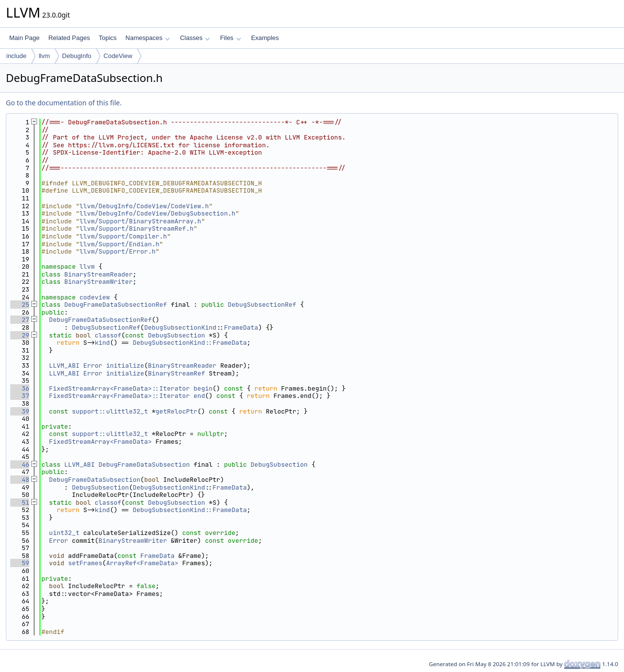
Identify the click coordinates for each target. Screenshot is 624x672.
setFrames (85, 563)
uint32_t (64, 533)
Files (230, 38)
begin (203, 388)
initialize (125, 366)
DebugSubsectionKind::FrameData (190, 343)
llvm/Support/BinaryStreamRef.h (136, 228)
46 (20, 464)
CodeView (118, 56)
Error (93, 366)
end (199, 396)
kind (102, 343)
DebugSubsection (177, 335)
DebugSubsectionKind (180, 327)
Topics (107, 38)
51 (20, 503)
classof (108, 335)
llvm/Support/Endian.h (119, 244)
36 (20, 388)
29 (20, 335)
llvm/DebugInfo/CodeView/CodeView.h (144, 206)
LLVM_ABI (64, 366)
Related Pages (69, 38)
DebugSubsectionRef (262, 305)
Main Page (24, 38)
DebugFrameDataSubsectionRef (116, 305)
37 (20, 396)
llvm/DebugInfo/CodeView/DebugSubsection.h (157, 213)
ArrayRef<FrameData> (142, 563)
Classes (195, 38)
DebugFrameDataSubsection (144, 464)
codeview (95, 297)
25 (20, 305)
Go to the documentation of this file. (64, 103)
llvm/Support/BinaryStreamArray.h (140, 221)
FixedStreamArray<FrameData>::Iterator (120, 388)
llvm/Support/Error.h (117, 251)
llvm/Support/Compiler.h (123, 236)
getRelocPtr (176, 411)
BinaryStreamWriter (98, 282)
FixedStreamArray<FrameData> (101, 442)
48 (20, 480)
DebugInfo (77, 56)
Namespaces (147, 38)
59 (20, 563)
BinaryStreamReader (98, 274)
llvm (44, 56)
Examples (265, 38)
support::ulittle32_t (110, 411)
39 (20, 411)
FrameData (241, 327)
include (16, 56)
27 (20, 320)
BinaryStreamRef (176, 373)
